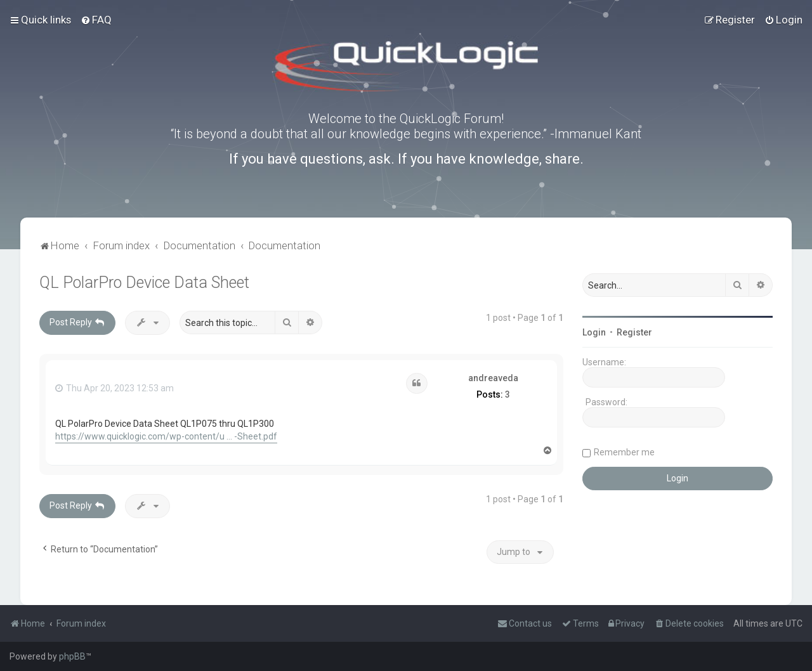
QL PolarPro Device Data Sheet (144, 283)
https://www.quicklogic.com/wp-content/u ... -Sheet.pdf (166, 436)
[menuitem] (96, 20)
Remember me (624, 452)
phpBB (72, 656)
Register (634, 332)
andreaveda (493, 378)
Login (594, 332)
